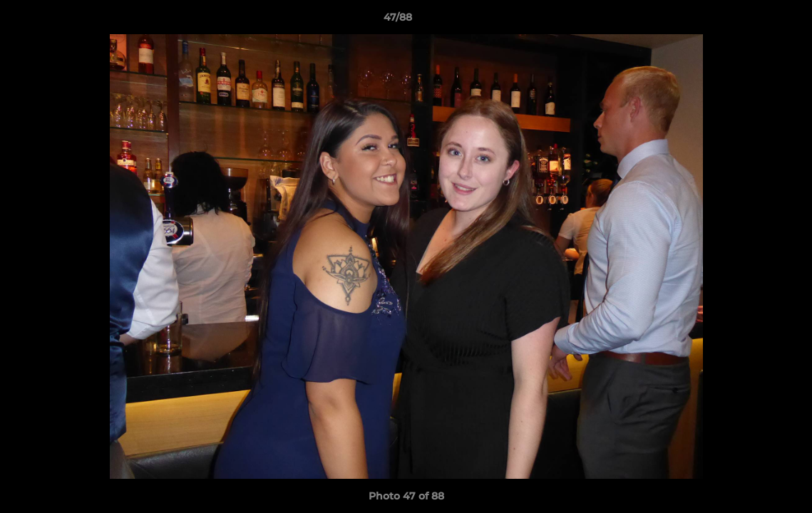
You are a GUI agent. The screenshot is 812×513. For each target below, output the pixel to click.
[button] (752, 21)
